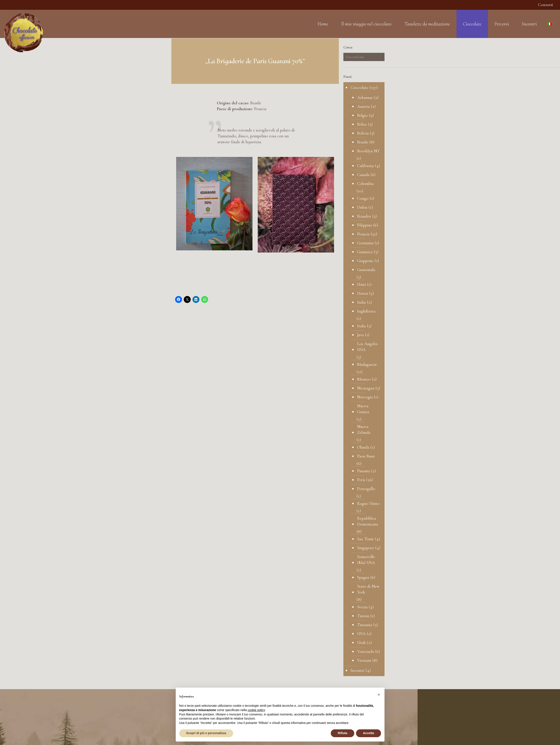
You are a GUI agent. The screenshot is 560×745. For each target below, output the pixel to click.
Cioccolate (359, 88)
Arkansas (365, 98)
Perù (361, 480)
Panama (364, 471)
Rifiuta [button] (343, 733)
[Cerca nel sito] (364, 57)
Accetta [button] (369, 733)
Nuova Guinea (363, 409)
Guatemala (366, 270)
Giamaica (365, 252)
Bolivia (363, 133)
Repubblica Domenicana (368, 521)
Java (360, 335)
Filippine (365, 225)
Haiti (362, 284)
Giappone (365, 261)
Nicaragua (366, 388)
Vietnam (364, 660)
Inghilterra (366, 311)
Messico (364, 379)
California (365, 166)
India (361, 302)
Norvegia (365, 397)
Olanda (363, 447)
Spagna (363, 577)
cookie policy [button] (256, 710)
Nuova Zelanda (364, 430)
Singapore (366, 548)
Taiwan (363, 616)
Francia (363, 234)
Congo (363, 198)
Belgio (362, 115)
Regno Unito (368, 504)
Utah (361, 643)
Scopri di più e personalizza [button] (206, 733)
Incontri (358, 670)
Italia (361, 326)
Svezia (362, 607)
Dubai (362, 207)
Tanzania (365, 625)
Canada (363, 175)
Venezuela (365, 652)
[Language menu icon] (552, 24)
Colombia (365, 184)
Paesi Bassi (366, 456)
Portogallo (366, 489)
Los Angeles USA (367, 347)
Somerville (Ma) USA (366, 560)
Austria (363, 106)
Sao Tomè (365, 539)
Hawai (363, 293)
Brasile (363, 142)
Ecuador (364, 216)
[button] (379, 695)
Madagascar (367, 364)
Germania (365, 243)
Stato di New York (368, 589)
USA (361, 634)
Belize (362, 124)
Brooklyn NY (368, 151)
